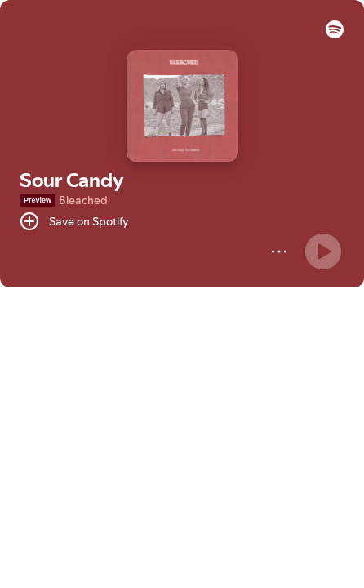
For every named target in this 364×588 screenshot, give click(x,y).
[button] (335, 34)
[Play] (323, 252)
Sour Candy (72, 180)
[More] (279, 252)
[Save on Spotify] (74, 221)
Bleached (83, 200)
